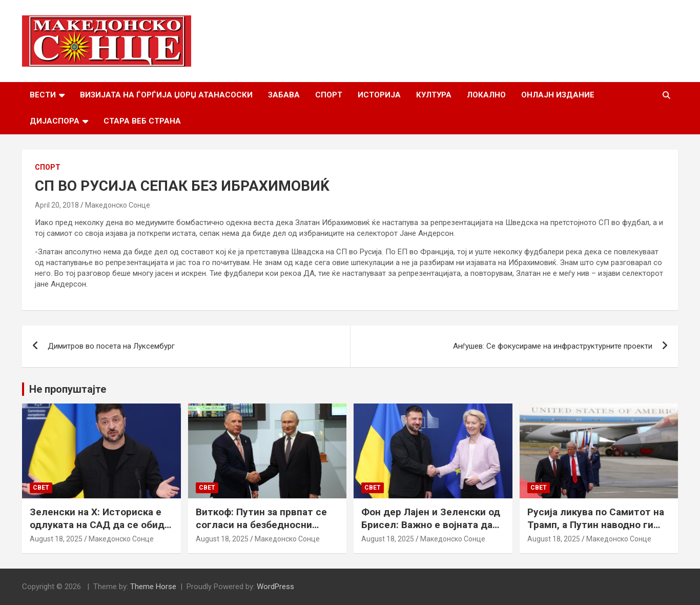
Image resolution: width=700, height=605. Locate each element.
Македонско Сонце (118, 205)
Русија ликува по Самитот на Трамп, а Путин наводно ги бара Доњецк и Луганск (596, 525)
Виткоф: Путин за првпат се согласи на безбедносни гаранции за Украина (261, 525)
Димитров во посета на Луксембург (111, 346)
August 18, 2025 (56, 539)
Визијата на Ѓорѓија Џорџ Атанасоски (166, 95)
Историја (379, 95)
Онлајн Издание (558, 95)
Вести (43, 95)
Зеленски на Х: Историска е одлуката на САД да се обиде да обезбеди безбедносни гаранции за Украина (100, 531)
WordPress (275, 587)
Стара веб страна (142, 121)
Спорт (329, 95)
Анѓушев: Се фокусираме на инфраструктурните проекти (553, 346)
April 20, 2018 (57, 205)
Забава (284, 95)
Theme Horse (153, 587)
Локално (486, 95)
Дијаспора (55, 121)
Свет (41, 488)
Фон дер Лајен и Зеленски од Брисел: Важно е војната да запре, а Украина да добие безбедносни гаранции (431, 531)
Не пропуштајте (68, 389)
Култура (434, 95)
